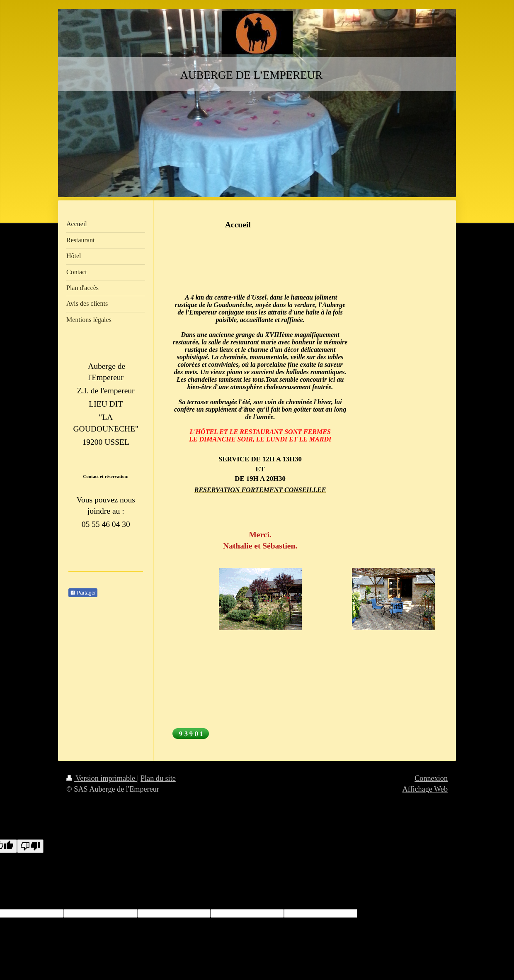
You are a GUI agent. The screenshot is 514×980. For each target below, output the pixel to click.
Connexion (431, 778)
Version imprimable (102, 778)
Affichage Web (425, 789)
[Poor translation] (30, 846)
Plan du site (158, 778)
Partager (83, 593)
